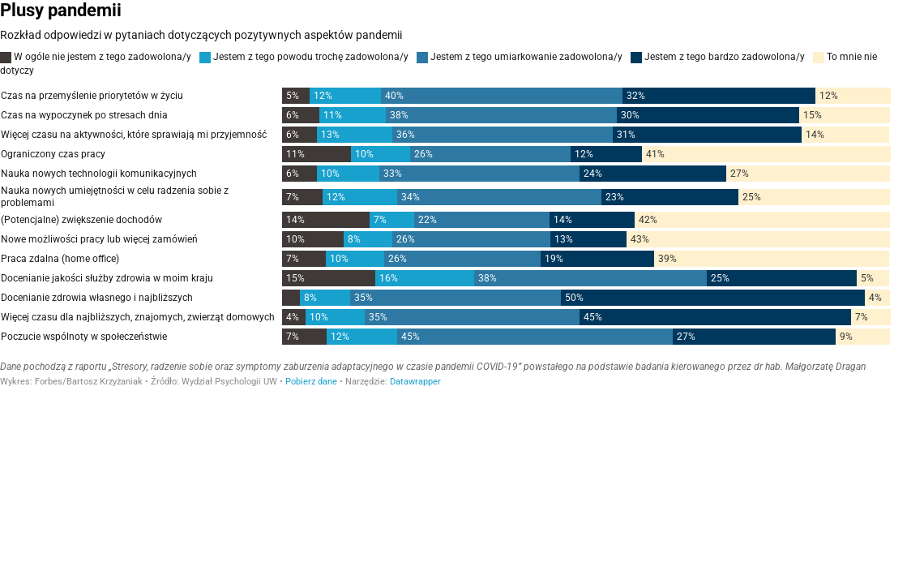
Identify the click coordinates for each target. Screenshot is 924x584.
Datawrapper (415, 382)
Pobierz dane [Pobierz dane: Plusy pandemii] (311, 382)
